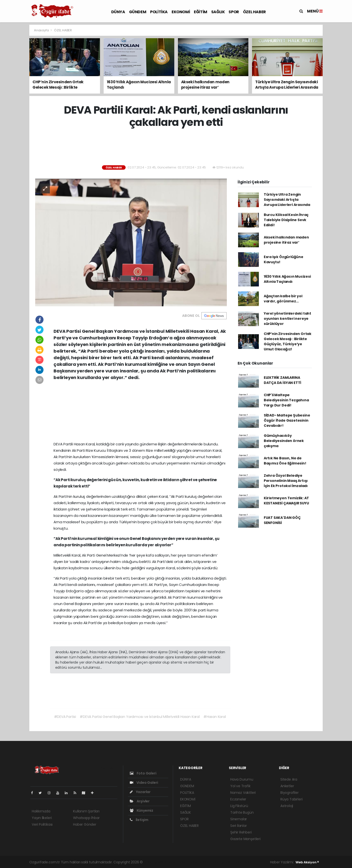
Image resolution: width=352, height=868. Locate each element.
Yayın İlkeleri (42, 818)
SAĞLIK (218, 12)
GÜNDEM (138, 12)
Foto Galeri (143, 773)
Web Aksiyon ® (307, 862)
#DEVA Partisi (65, 717)
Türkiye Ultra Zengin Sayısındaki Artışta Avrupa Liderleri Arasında (287, 200)
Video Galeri (144, 783)
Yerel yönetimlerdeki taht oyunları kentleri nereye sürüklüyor (287, 319)
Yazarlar (140, 792)
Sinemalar (239, 819)
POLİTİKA (159, 12)
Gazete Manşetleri (245, 839)
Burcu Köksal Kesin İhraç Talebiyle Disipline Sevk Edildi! (286, 220)
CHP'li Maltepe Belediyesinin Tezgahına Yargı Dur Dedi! (286, 400)
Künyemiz (142, 810)
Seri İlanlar (239, 826)
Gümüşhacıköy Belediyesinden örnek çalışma (284, 441)
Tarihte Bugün (242, 812)
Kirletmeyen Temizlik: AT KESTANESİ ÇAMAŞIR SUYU (286, 501)
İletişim (139, 820)
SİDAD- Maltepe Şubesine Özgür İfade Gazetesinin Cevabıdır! (287, 420)
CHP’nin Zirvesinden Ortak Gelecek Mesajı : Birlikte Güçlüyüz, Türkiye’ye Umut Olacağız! (288, 341)
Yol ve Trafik (240, 786)
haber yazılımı (155, 862)
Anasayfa (42, 30)
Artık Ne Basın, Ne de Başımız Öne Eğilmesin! (285, 461)
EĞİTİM (201, 12)
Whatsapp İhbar (86, 818)
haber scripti (200, 862)
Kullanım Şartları (86, 811)
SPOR (234, 12)
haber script (244, 862)
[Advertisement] (176, 147)
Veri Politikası (42, 824)
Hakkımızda (41, 811)
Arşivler (140, 801)
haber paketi (178, 862)
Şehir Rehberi (241, 832)
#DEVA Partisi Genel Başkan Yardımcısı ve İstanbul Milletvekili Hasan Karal (140, 717)
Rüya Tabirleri (291, 799)
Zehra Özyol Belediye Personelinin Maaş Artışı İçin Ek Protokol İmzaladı (286, 481)
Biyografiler (290, 793)
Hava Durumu (242, 779)
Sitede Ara (289, 779)
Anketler (287, 786)
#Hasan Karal (215, 717)
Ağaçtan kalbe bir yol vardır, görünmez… (283, 299)
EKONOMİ (181, 12)
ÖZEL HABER (254, 12)
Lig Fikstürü (239, 806)
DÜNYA (118, 12)
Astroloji (287, 806)
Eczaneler (238, 799)
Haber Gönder (85, 824)
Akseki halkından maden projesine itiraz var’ (286, 240)
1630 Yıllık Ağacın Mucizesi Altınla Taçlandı (287, 279)
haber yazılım (222, 862)
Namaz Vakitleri (243, 793)
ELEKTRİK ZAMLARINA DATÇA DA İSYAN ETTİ (282, 380)
